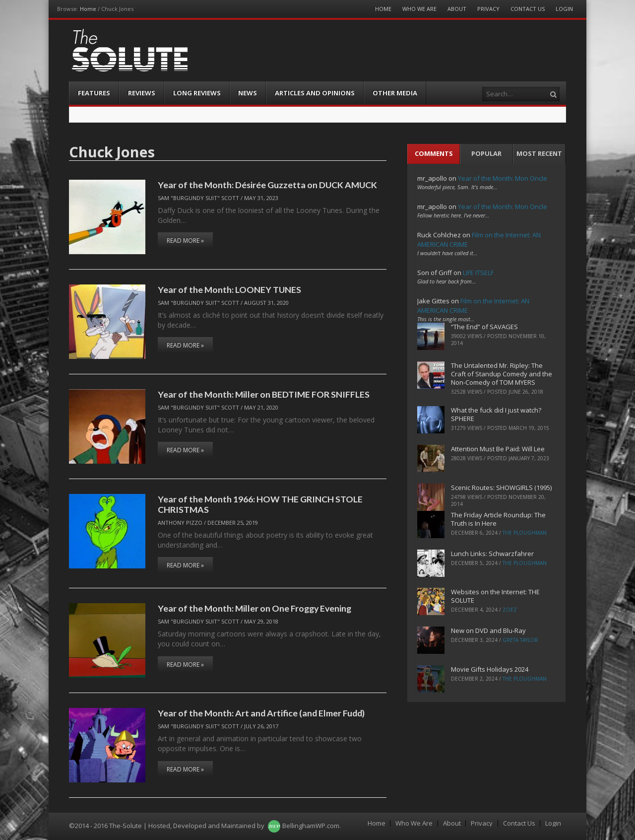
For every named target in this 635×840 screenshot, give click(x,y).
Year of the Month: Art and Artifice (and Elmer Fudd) (261, 713)
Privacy (488, 9)
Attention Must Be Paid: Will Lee (498, 449)
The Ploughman (525, 533)
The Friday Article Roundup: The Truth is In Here (498, 519)
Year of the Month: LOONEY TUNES (229, 289)
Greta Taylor (520, 640)
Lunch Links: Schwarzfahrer (492, 554)
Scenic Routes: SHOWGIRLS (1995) (501, 488)
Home (88, 9)
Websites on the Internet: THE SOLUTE (495, 596)
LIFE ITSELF (478, 273)
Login (564, 9)
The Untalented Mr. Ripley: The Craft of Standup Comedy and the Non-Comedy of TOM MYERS (502, 374)
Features (94, 93)
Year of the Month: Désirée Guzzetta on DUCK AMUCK (267, 185)
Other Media (395, 93)
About (457, 9)
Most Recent (539, 153)
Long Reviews (197, 93)
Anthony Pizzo (180, 523)
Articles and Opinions (315, 93)
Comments (434, 153)
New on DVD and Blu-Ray (488, 630)
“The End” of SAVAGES (484, 327)
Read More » (185, 241)
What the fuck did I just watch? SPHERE (496, 414)
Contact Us (528, 9)
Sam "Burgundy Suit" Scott (198, 198)
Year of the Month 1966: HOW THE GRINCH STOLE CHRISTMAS (260, 504)
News (248, 93)
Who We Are (419, 9)
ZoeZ (510, 610)
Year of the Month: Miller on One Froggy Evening (254, 608)
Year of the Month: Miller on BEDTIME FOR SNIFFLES (264, 394)
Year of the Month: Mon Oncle (503, 178)
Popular (486, 153)
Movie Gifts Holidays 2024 (490, 669)
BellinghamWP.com (311, 826)
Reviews (142, 93)
